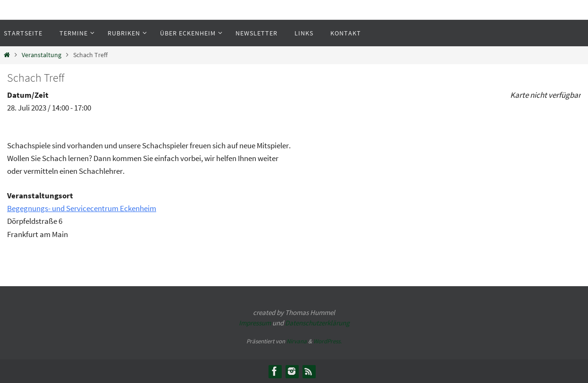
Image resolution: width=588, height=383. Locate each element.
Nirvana (297, 341)
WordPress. (328, 341)
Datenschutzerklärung (317, 323)
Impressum (255, 323)
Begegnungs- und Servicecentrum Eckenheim (82, 208)
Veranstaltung (42, 55)
